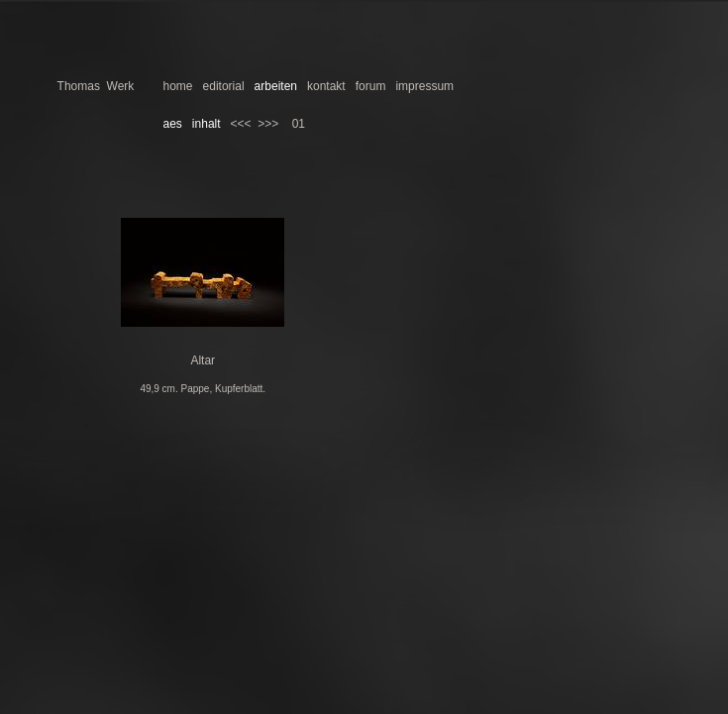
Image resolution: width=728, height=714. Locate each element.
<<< (241, 124)
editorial (224, 86)
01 (299, 124)
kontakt (326, 86)
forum (371, 86)
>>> (268, 124)
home (178, 86)
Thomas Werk (96, 86)
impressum (424, 86)
